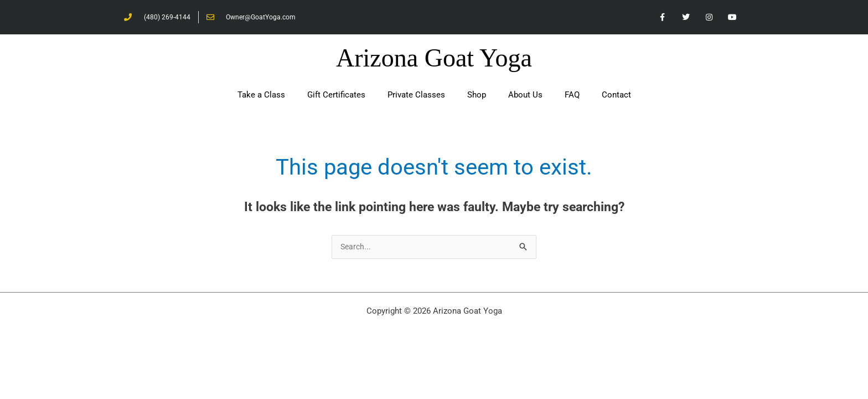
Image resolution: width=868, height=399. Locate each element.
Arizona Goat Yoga (434, 60)
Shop (477, 96)
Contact (616, 96)
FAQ (572, 96)
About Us (525, 96)
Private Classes (416, 96)
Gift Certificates (336, 96)
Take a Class (261, 96)
